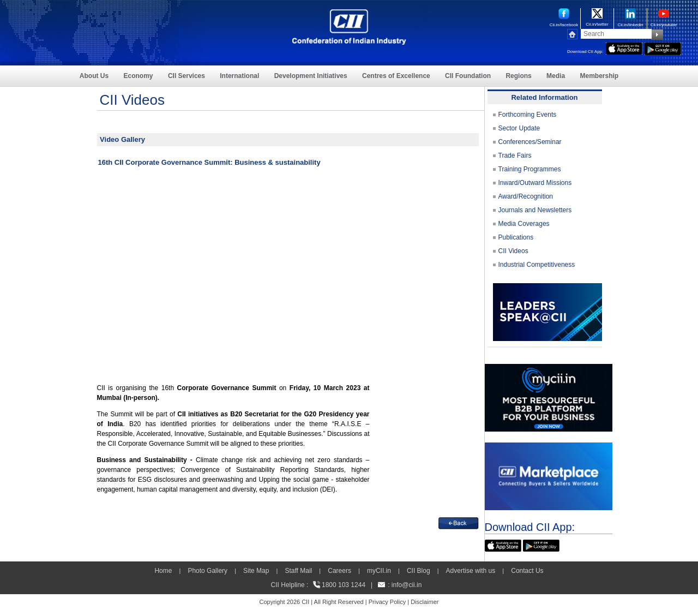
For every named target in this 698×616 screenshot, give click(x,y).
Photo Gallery (207, 571)
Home (163, 571)
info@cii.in (407, 585)
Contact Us (527, 571)
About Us (94, 76)
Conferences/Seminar (530, 142)
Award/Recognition (526, 196)
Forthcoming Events (528, 115)
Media (556, 76)
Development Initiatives (311, 76)
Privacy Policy (387, 602)
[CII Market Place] (549, 447)
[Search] (616, 34)
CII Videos (513, 251)
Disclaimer (425, 602)
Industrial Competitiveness (537, 265)
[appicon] (624, 47)
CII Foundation (468, 76)
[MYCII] (549, 369)
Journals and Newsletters (535, 210)
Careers (339, 571)
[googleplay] (663, 47)
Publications (516, 237)
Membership (599, 76)
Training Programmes (530, 169)
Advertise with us (471, 571)
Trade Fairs (515, 156)
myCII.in (379, 571)
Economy (139, 76)
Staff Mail (298, 571)
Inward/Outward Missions (535, 183)
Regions (518, 76)
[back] (459, 522)
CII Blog (419, 571)
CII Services (186, 76)
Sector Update (519, 128)
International (239, 76)
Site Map (256, 571)
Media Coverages (524, 224)
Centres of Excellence (396, 76)
